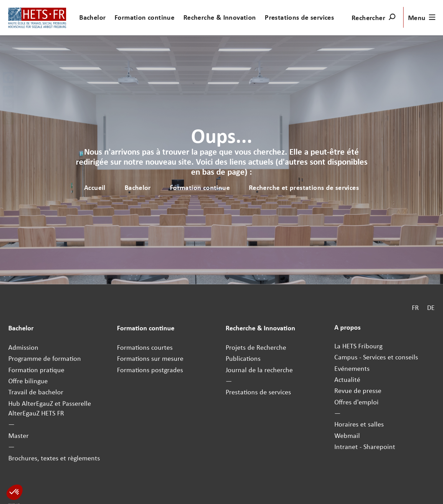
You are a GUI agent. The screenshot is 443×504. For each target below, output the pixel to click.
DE (431, 307)
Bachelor (92, 17)
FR (415, 307)
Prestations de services (299, 17)
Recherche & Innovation (220, 17)
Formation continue (144, 17)
